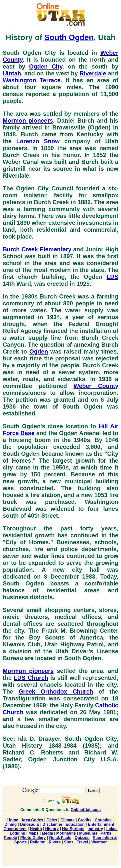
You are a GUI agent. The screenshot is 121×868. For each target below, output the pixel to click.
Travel (82, 842)
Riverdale (93, 73)
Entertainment (101, 824)
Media (47, 833)
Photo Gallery (33, 838)
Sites (69, 842)
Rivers (55, 842)
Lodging (18, 833)
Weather (99, 842)
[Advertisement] (61, 857)
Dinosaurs (29, 824)
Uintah (12, 73)
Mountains (66, 833)
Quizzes (82, 838)
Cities (52, 820)
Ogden (39, 351)
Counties (103, 820)
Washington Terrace (32, 80)
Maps (34, 833)
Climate (67, 820)
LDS (112, 277)
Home (13, 820)
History (52, 829)
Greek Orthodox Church (56, 691)
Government (15, 829)
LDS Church (31, 678)
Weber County (96, 386)
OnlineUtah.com (86, 810)
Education (75, 824)
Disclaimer (52, 824)
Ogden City (46, 66)
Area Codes (32, 820)
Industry (95, 829)
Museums (88, 833)
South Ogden (69, 37)
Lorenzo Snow (38, 141)
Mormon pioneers (28, 121)
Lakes (112, 829)
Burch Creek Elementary (37, 249)
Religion (38, 842)
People (11, 838)
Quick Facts (60, 838)
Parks (106, 833)
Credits (85, 820)
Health (36, 829)
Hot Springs (73, 829)
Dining (11, 824)
